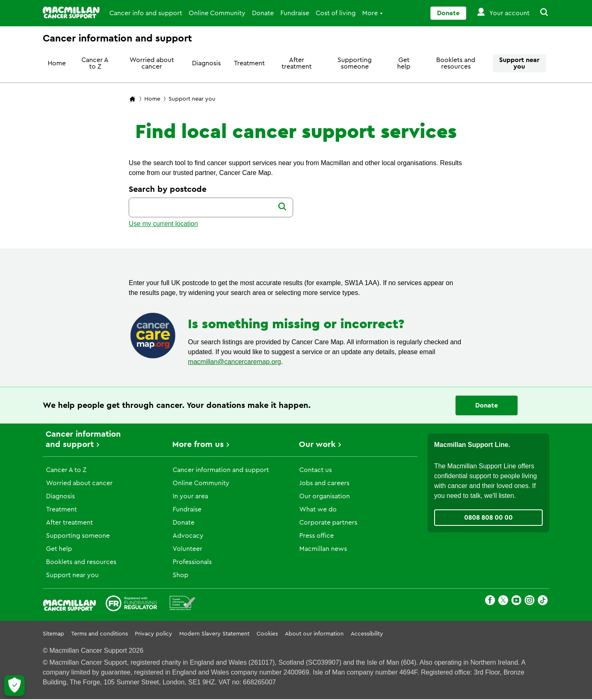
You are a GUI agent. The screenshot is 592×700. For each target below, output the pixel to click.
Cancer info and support (146, 13)
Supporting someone (355, 63)
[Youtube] (516, 602)
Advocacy (188, 536)
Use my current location (163, 224)
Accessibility (367, 634)
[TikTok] (543, 602)
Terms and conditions (99, 634)
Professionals (192, 562)
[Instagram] (530, 602)
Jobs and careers (324, 483)
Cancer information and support (221, 470)
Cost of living (336, 13)
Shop (180, 575)
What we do (318, 509)
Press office (317, 536)
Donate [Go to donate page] (448, 13)
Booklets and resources (456, 63)
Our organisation (325, 496)
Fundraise (295, 13)
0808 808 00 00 (488, 518)
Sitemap (53, 634)
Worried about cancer (152, 63)
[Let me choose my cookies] (14, 686)
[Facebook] (490, 602)
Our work (317, 444)
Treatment (249, 63)
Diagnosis (206, 63)
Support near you (519, 63)
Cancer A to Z (95, 63)
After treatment (297, 63)
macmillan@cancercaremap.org (234, 362)
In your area (190, 496)
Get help (404, 63)
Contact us (316, 470)
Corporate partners (328, 523)
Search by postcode (168, 189)
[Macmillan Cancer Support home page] (132, 100)
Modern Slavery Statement (214, 634)
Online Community (217, 13)
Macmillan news (323, 549)
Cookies (267, 634)
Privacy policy (154, 634)
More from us (198, 444)
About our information (314, 634)
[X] (503, 602)
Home (57, 63)
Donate (263, 13)
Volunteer (187, 549)
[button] (539, 13)
